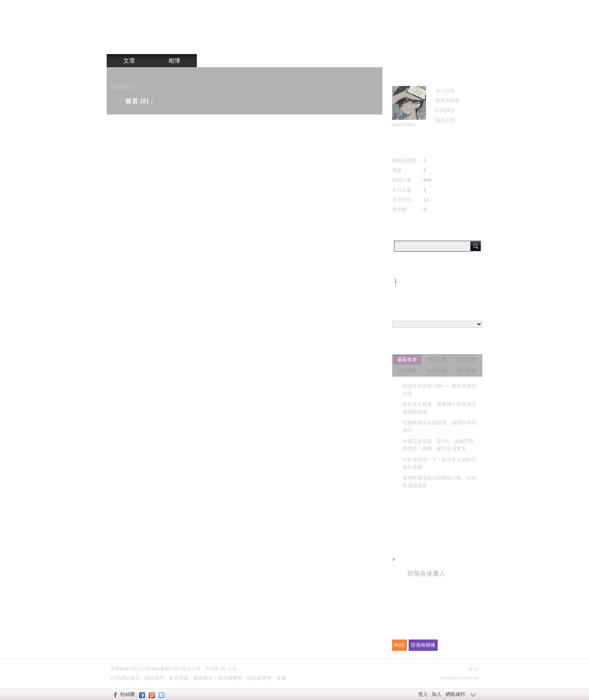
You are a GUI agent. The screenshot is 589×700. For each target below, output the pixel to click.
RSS (399, 645)
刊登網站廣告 (125, 678)
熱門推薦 (467, 371)
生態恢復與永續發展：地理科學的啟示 (439, 426)
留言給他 (445, 120)
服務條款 (203, 678)
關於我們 (154, 678)
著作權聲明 (230, 678)
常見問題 (179, 678)
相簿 (174, 61)
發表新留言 (123, 87)
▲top (473, 669)
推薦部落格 (448, 100)
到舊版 (370, 28)
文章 (129, 61)
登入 (423, 694)
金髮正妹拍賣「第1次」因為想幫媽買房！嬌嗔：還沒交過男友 (438, 445)
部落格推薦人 (426, 574)
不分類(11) (411, 282)
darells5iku (404, 124)
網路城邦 (455, 694)
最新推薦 (467, 360)
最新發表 (407, 360)
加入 (436, 694)
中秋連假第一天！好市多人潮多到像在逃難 (439, 463)
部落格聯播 (423, 645)
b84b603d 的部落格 (289, 25)
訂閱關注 (445, 110)
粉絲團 (128, 694)
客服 (281, 678)
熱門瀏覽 (407, 371)
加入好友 (445, 91)
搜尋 (476, 246)
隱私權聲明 (259, 678)
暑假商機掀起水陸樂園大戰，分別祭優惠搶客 (439, 482)
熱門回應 (437, 371)
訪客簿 (219, 61)
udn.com (471, 678)
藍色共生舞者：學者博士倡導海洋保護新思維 (439, 408)
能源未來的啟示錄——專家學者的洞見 (439, 390)
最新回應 (437, 360)
